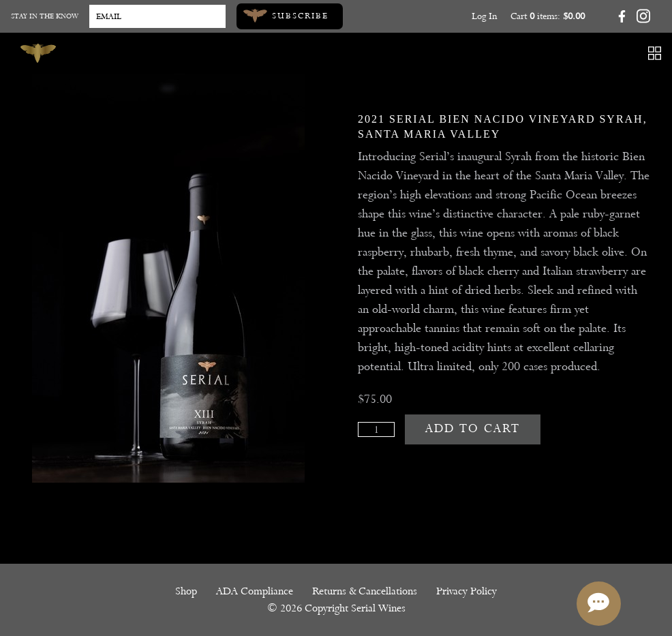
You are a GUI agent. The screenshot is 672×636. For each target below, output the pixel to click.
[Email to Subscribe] (157, 16)
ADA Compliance (255, 591)
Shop (186, 591)
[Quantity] (376, 429)
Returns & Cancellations (365, 591)
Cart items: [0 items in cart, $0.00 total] (548, 16)
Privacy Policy (467, 591)
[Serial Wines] (38, 53)
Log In (484, 16)
